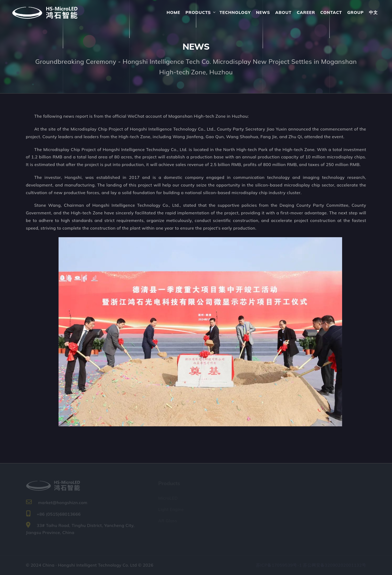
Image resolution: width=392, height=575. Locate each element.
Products (198, 12)
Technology (235, 12)
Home (173, 12)
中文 (373, 12)
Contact (331, 12)
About (283, 12)
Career (306, 12)
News (263, 12)
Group (355, 12)
